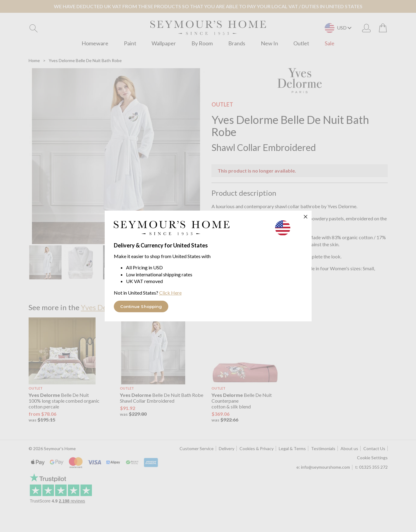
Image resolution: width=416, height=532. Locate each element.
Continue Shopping (141, 306)
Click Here (170, 293)
